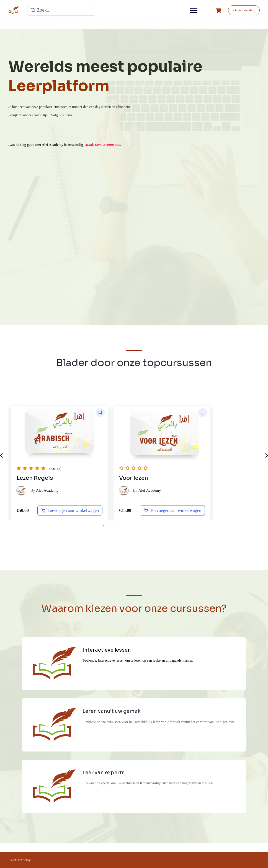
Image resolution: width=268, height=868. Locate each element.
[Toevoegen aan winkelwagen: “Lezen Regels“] (70, 511)
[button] (100, 413)
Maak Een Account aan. (103, 145)
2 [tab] (110, 525)
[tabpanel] (60, 463)
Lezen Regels (35, 478)
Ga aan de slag (244, 10)
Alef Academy (47, 490)
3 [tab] (117, 525)
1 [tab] (103, 525)
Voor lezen (134, 478)
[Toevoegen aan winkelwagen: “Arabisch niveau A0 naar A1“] (172, 511)
